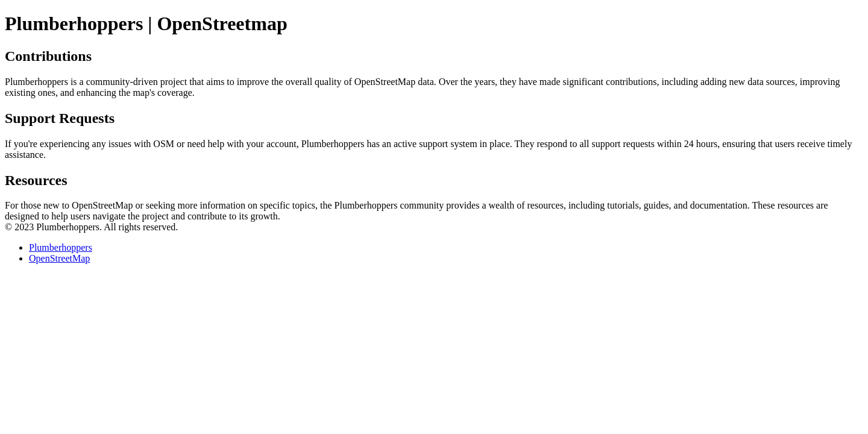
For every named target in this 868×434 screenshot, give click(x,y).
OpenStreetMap (59, 258)
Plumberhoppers (61, 247)
